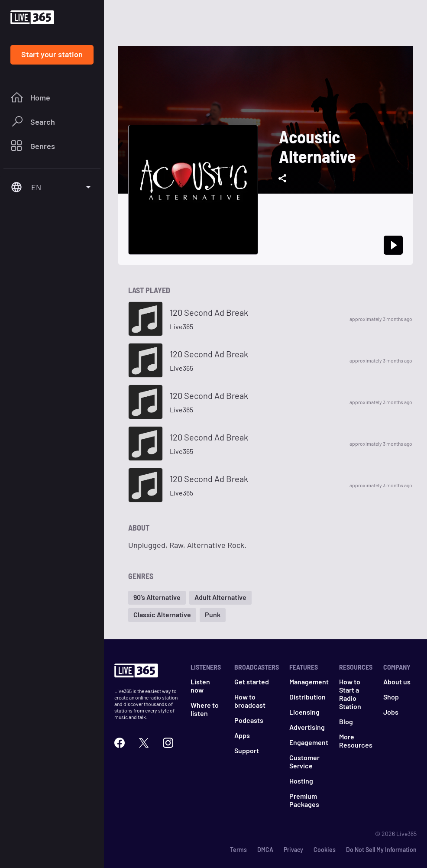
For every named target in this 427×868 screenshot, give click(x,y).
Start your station (52, 54)
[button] (157, 598)
